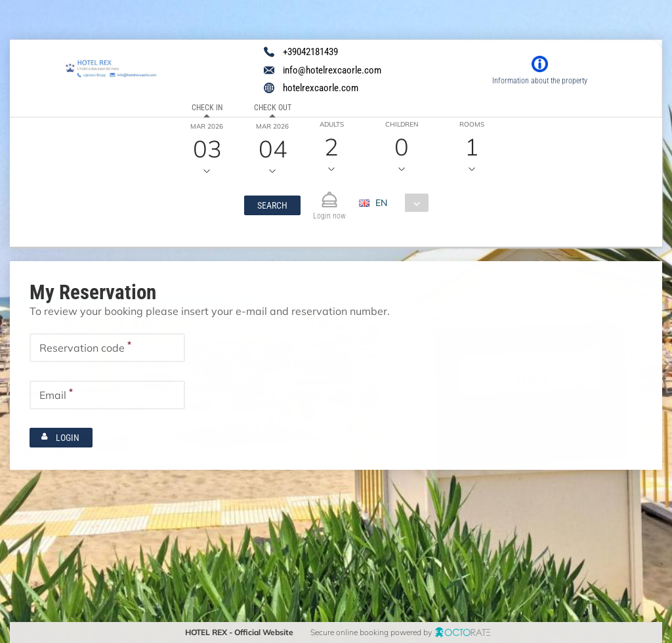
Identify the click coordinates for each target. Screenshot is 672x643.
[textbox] (107, 347)
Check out (272, 108)
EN (381, 203)
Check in (206, 108)
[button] (272, 205)
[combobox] (399, 203)
